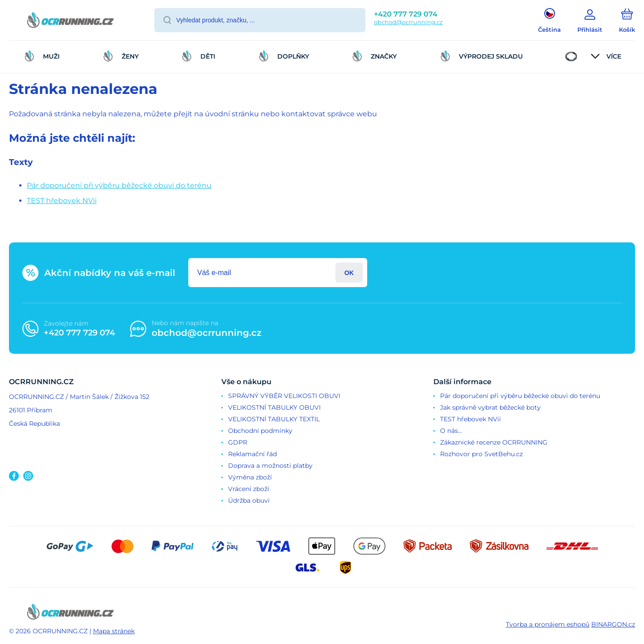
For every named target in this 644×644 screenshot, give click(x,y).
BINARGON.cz (613, 624)
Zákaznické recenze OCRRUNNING (494, 442)
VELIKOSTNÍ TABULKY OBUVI (274, 407)
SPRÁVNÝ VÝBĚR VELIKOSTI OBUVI (284, 396)
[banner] (70, 21)
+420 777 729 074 (406, 14)
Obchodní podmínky (260, 431)
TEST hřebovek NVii (62, 201)
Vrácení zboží (249, 489)
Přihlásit (349, 273)
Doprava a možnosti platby (270, 466)
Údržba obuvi (249, 500)
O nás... (451, 431)
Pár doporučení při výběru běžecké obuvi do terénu (119, 185)
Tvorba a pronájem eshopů (548, 624)
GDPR (238, 442)
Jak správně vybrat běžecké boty (490, 407)
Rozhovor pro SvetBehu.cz (481, 454)
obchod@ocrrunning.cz (408, 22)
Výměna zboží (250, 477)
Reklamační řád (252, 454)
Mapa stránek (114, 631)
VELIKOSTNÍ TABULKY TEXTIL (274, 419)
